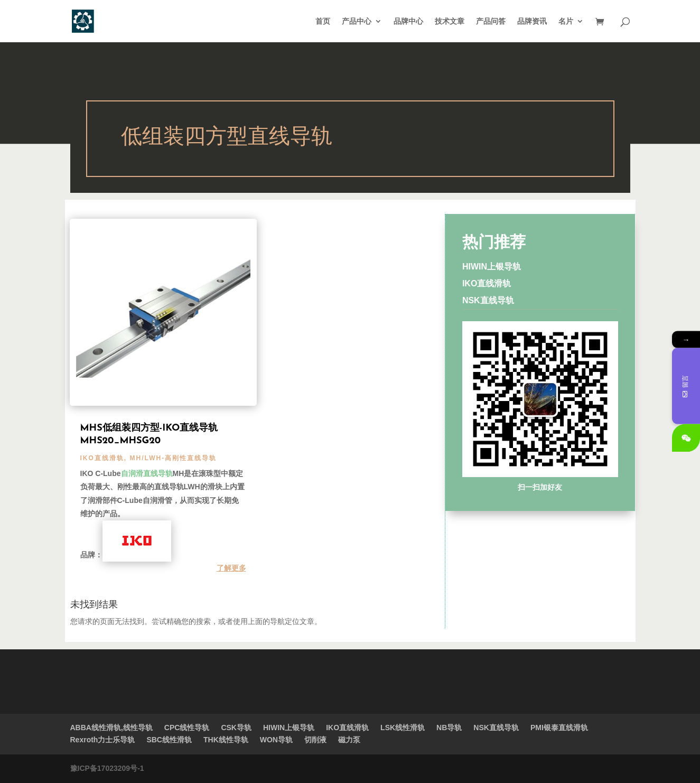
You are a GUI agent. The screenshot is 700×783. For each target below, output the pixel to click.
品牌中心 (408, 21)
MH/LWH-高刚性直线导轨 (174, 458)
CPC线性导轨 (187, 728)
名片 (566, 21)
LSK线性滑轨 (403, 728)
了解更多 (231, 568)
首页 (323, 21)
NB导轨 (449, 728)
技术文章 (450, 21)
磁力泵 (349, 740)
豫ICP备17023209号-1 (107, 768)
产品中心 (357, 21)
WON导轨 (276, 740)
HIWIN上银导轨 (492, 267)
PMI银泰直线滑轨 (559, 728)
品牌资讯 (532, 21)
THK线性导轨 (226, 740)
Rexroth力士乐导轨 (103, 740)
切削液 (315, 740)
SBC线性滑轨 (169, 740)
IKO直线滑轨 (102, 458)
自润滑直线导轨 (147, 473)
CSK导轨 (236, 728)
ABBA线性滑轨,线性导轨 (111, 728)
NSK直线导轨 (488, 300)
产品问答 (491, 21)
